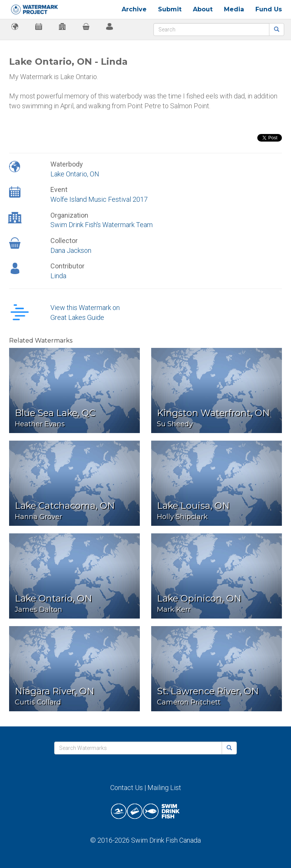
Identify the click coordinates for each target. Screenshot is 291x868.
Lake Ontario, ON (75, 174)
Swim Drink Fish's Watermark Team (102, 225)
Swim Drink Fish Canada (166, 840)
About (203, 9)
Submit (170, 9)
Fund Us (269, 9)
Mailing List (164, 788)
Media (234, 9)
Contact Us (127, 788)
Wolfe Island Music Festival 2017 (99, 199)
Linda (58, 276)
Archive (134, 9)
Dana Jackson (71, 250)
